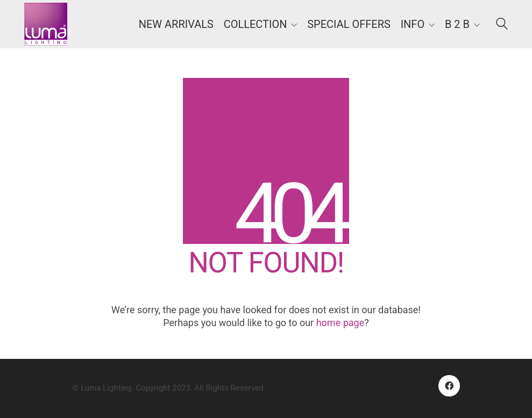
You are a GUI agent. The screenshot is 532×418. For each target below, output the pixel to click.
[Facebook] (449, 386)
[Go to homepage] (46, 24)
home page (341, 323)
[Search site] (502, 25)
